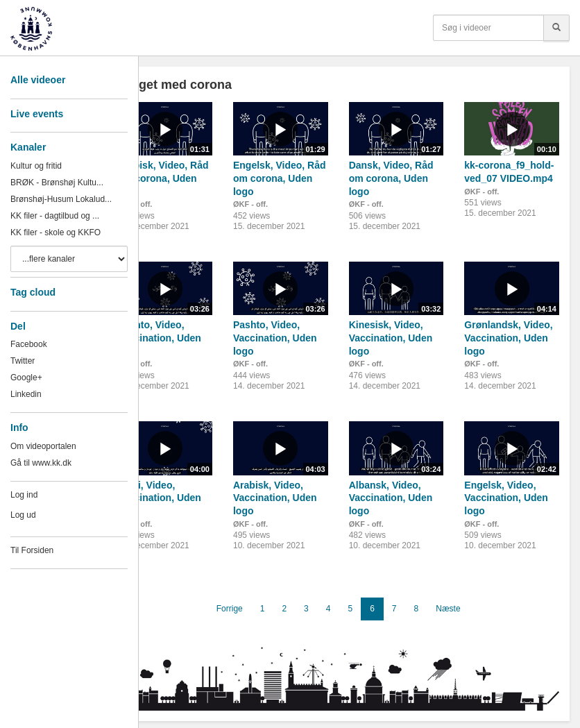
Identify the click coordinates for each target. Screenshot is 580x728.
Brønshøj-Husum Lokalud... (61, 199)
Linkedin (26, 394)
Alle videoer (38, 80)
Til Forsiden (32, 550)
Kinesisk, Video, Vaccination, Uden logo (391, 338)
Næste (448, 609)
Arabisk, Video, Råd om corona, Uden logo (163, 178)
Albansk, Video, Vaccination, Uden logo (391, 498)
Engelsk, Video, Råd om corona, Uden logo (280, 178)
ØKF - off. (250, 204)
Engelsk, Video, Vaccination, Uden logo (506, 498)
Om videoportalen (43, 446)
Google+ (26, 378)
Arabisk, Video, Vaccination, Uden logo (275, 498)
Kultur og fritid (36, 166)
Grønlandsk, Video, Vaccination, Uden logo (508, 338)
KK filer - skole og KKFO (56, 232)
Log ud (23, 515)
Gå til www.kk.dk (41, 463)
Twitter (23, 361)
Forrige (230, 609)
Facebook (29, 344)
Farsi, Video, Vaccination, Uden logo (159, 498)
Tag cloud (33, 292)
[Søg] (556, 28)
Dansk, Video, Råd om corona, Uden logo (391, 178)
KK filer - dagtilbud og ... (55, 216)
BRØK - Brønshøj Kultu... (57, 183)
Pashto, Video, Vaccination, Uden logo (159, 338)
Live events (37, 114)
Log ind (24, 495)
